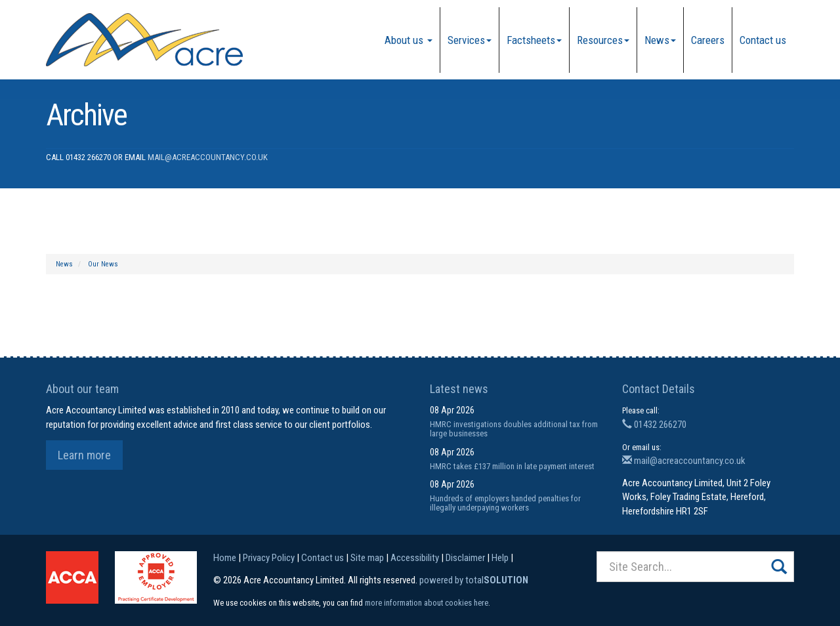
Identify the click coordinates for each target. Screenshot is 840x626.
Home (225, 558)
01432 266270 (654, 425)
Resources (603, 40)
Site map (367, 558)
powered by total (474, 580)
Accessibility (415, 558)
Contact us (763, 40)
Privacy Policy (269, 558)
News (660, 40)
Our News (103, 264)
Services (470, 40)
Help (500, 558)
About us (409, 40)
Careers (708, 40)
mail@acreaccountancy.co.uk (208, 157)
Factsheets (534, 40)
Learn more (84, 455)
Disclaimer (465, 558)
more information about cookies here (427, 603)
